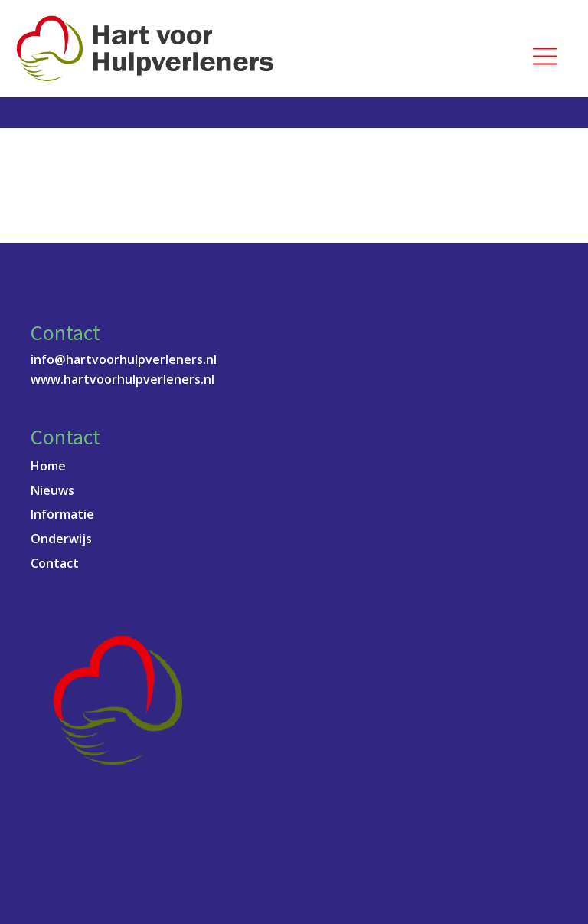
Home (48, 466)
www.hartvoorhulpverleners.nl (122, 379)
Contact (55, 563)
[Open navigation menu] (545, 57)
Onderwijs (61, 539)
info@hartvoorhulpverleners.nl (124, 359)
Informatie (62, 514)
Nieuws (52, 490)
